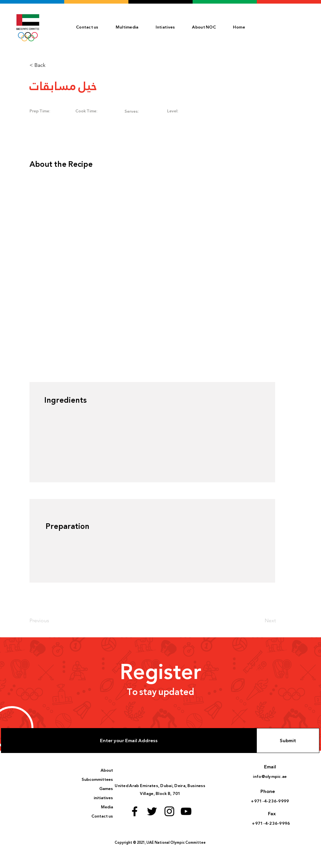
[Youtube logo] (186, 811)
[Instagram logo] (169, 811)
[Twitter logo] (152, 811)
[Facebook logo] (135, 811)
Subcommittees (97, 780)
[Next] (259, 621)
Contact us (102, 816)
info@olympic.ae (270, 777)
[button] (204, 27)
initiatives (103, 798)
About (107, 770)
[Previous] (51, 621)
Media (107, 807)
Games (106, 789)
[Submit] (288, 741)
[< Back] (51, 65)
